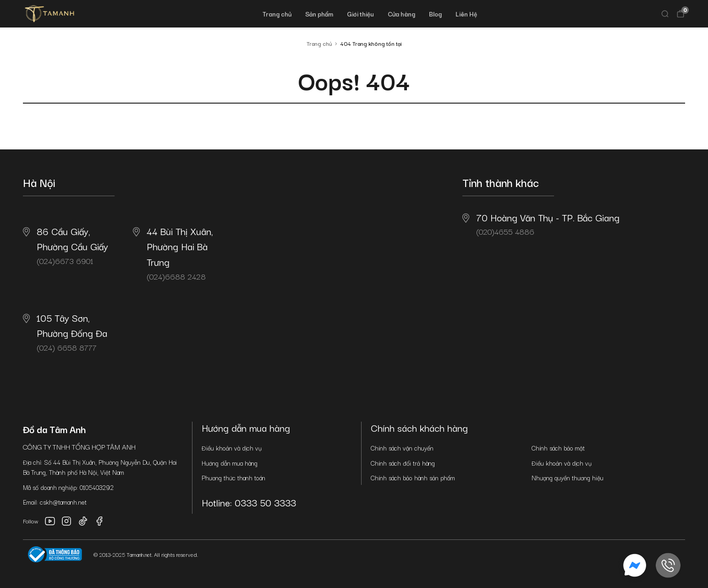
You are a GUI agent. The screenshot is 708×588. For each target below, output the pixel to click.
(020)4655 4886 (541, 224)
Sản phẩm (319, 14)
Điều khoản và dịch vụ (232, 448)
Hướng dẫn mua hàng (230, 463)
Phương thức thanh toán (233, 478)
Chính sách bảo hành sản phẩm (413, 478)
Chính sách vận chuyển (402, 448)
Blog (435, 14)
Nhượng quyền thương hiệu (568, 478)
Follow (31, 521)
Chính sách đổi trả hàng (403, 463)
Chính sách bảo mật (558, 448)
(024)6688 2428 (173, 253)
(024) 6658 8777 (65, 332)
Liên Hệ (466, 14)
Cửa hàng (401, 14)
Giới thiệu (360, 14)
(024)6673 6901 (66, 245)
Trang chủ (277, 14)
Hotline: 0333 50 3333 (249, 502)
